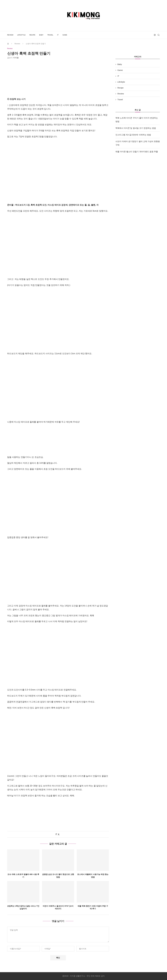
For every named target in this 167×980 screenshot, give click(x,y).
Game (65, 35)
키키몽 (16, 58)
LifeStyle (21, 35)
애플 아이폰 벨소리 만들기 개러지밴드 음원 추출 (137, 152)
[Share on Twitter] (59, 834)
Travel (50, 35)
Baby (41, 35)
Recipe (32, 35)
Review (10, 35)
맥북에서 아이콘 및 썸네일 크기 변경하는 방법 (136, 128)
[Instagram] (155, 35)
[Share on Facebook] (56, 834)
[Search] (159, 35)
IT (58, 35)
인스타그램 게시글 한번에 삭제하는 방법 (133, 135)
